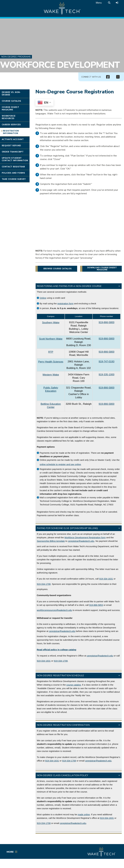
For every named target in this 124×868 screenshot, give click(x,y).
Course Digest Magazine (10, 108)
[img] (108, 77)
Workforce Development (60, 65)
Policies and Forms (13, 173)
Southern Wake (51, 323)
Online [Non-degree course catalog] (43, 298)
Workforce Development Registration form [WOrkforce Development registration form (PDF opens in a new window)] (85, 537)
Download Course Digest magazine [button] (102, 269)
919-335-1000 (106, 375)
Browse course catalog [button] (57, 269)
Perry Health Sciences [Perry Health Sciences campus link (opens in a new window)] (51, 362)
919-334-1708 (44, 584)
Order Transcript (13, 152)
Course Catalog (11, 101)
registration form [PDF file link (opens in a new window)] (65, 303)
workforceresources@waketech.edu (54, 610)
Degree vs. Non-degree (11, 94)
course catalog (74, 685)
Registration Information (11, 132)
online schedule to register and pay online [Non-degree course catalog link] (60, 464)
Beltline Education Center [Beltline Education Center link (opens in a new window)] (51, 406)
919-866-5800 (106, 322)
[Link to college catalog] (57, 650)
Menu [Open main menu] (99, 3)
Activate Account (13, 139)
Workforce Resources (9, 117)
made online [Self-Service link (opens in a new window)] (84, 814)
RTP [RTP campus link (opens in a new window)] (51, 352)
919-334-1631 (106, 579)
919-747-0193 (106, 362)
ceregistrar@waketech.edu (81, 541)
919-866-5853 (96, 605)
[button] (79, 286)
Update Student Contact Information (15, 159)
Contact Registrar (13, 167)
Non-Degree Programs (16, 57)
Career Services (11, 125)
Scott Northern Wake (51, 339)
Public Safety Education (51, 389)
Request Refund (11, 146)
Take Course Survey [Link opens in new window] (14, 179)
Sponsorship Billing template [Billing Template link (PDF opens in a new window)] (51, 541)
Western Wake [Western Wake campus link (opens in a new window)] (51, 375)
